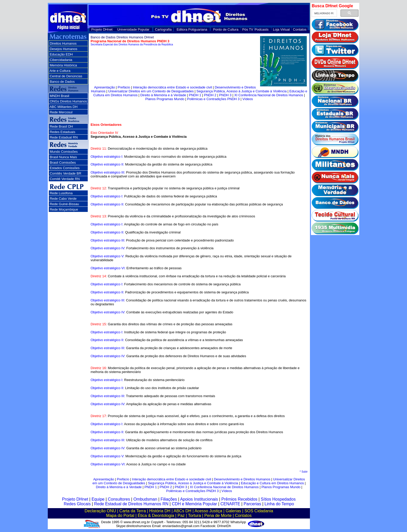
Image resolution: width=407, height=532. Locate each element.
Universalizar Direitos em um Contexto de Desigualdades (151, 91)
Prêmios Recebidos (239, 499)
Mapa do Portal (120, 516)
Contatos (300, 29)
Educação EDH (61, 54)
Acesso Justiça (208, 511)
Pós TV (248, 29)
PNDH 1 (195, 95)
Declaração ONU (100, 511)
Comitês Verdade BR (66, 173)
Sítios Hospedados (278, 499)
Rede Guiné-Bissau (65, 204)
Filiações (169, 499)
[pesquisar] (324, 13)
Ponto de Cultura (226, 29)
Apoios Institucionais (199, 499)
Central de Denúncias (66, 76)
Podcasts (262, 29)
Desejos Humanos (64, 49)
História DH (160, 511)
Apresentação (105, 87)
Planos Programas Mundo (165, 99)
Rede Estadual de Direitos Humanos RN (131, 504)
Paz (181, 516)
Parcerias (252, 504)
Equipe (98, 499)
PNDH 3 (225, 95)
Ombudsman (145, 499)
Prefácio (124, 87)
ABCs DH (182, 511)
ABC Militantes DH (64, 107)
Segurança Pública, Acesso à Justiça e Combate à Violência (242, 91)
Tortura (194, 516)
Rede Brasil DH (62, 126)
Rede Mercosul (61, 112)
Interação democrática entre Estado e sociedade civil (172, 87)
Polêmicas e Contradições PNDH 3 (213, 99)
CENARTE (230, 504)
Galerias (233, 511)
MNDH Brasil (60, 96)
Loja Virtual (281, 29)
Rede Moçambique (64, 209)
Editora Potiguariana (192, 29)
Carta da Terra (133, 511)
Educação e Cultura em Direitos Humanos (272, 483)
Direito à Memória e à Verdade (163, 95)
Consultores (119, 499)
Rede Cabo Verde (63, 199)
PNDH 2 (210, 95)
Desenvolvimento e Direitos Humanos (242, 479)
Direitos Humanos (63, 43)
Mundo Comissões (64, 152)
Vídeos (248, 99)
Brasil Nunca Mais (63, 157)
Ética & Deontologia (156, 516)
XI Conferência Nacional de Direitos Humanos (269, 95)
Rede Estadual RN (64, 137)
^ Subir (304, 472)
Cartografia (163, 29)
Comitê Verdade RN (65, 179)
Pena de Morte (218, 516)
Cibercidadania (61, 60)
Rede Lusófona (61, 193)
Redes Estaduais (63, 132)
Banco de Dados (62, 82)
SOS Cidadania (259, 511)
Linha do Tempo (279, 504)
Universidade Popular (133, 29)
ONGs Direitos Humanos (68, 101)
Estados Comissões (65, 168)
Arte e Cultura (60, 71)
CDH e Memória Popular (194, 504)
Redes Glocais (77, 504)
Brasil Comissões (63, 163)
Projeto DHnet (102, 29)
